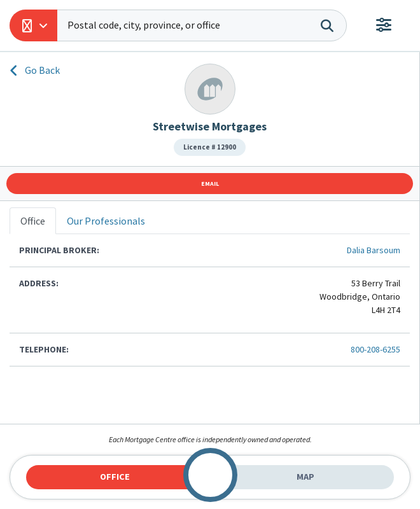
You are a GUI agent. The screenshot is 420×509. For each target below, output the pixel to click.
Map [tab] (305, 477)
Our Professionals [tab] (106, 221)
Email (210, 184)
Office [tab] (115, 477)
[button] (33, 25)
